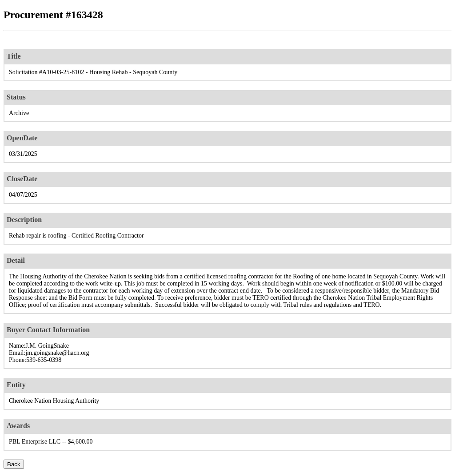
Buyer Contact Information (48, 330)
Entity (16, 385)
